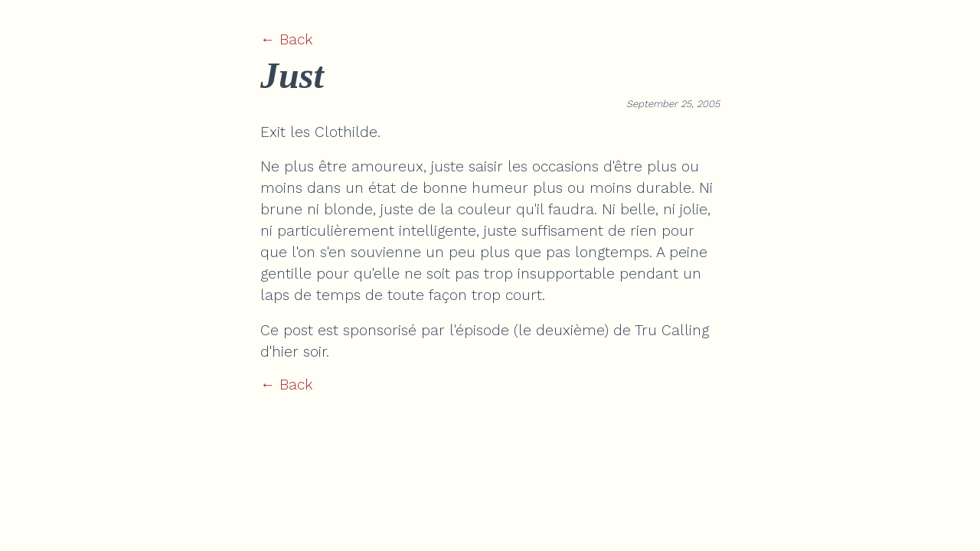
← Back (286, 39)
